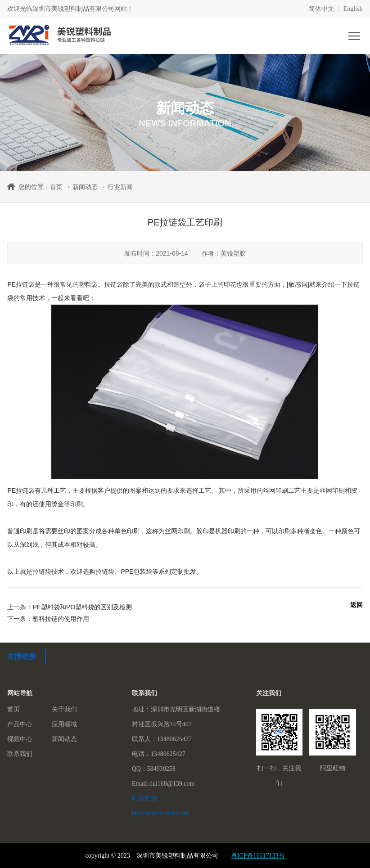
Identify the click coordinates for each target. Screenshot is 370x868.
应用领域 (64, 724)
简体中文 (321, 9)
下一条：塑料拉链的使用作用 (48, 619)
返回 (356, 605)
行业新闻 (120, 187)
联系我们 (20, 754)
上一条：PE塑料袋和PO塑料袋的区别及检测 (70, 607)
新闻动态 (85, 187)
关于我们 (64, 709)
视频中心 (20, 739)
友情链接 (22, 656)
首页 (56, 187)
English (353, 9)
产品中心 (20, 724)
